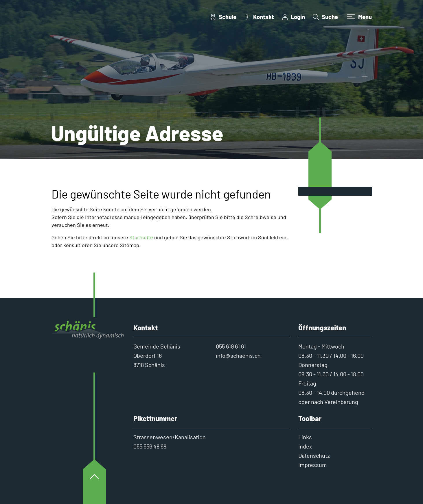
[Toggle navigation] (359, 17)
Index (305, 446)
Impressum (313, 465)
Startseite (141, 237)
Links (305, 437)
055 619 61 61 (231, 346)
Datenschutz (314, 455)
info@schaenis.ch (238, 355)
